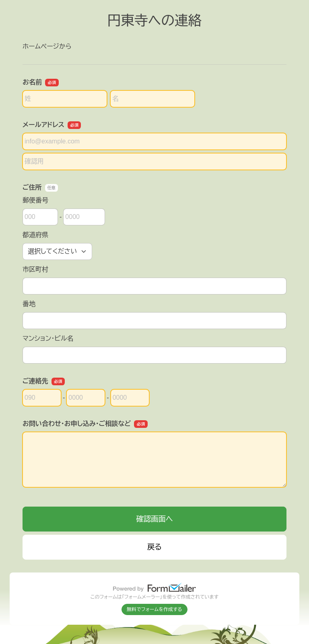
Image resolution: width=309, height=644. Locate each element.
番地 (29, 304)
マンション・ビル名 (48, 338)
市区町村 (35, 269)
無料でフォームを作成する (154, 609)
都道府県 (35, 235)
